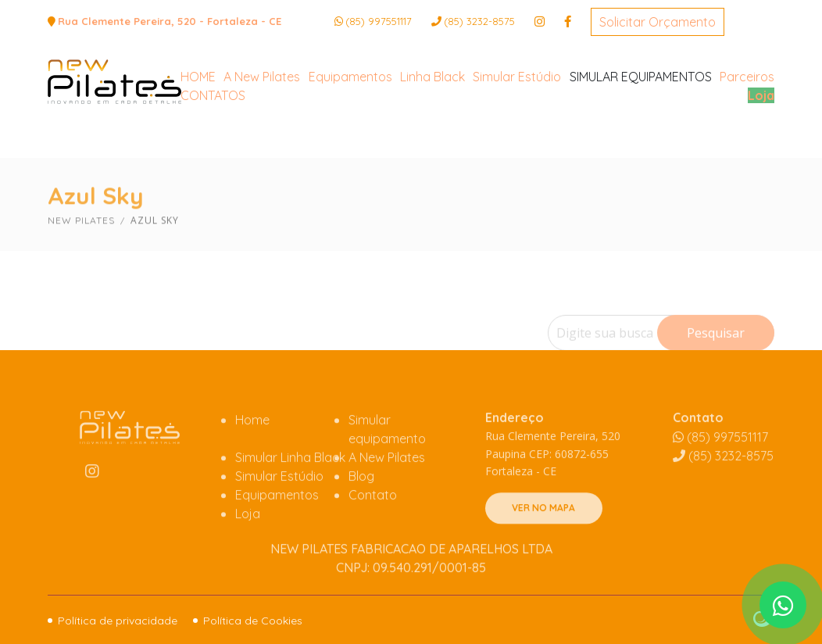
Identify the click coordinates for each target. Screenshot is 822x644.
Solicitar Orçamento (658, 22)
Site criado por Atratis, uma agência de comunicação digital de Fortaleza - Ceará (764, 620)
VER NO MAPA (543, 546)
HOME (198, 135)
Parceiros (747, 135)
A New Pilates (262, 135)
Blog (361, 513)
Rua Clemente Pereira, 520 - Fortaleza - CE (170, 21)
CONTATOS (213, 154)
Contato (373, 532)
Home (252, 457)
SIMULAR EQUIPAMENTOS (641, 135)
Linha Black (432, 135)
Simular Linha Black (290, 495)
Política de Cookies (253, 621)
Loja (761, 154)
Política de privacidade (118, 621)
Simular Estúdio (517, 135)
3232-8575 (479, 21)
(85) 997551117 (379, 21)
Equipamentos (350, 135)
